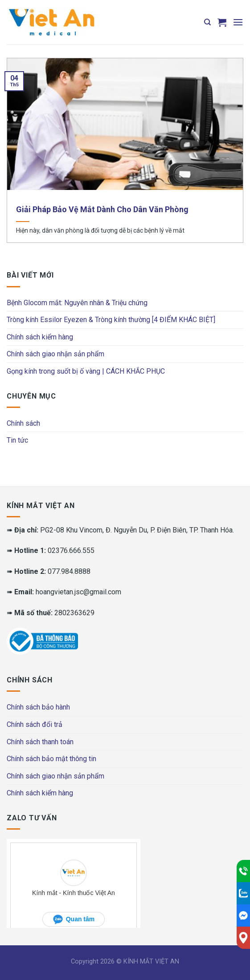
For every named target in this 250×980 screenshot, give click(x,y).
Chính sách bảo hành (38, 707)
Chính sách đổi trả (35, 724)
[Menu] (238, 22)
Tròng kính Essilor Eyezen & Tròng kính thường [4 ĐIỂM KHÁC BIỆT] (111, 320)
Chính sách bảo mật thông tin (51, 759)
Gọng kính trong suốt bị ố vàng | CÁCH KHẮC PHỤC (86, 371)
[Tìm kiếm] (207, 22)
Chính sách (23, 423)
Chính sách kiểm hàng (40, 337)
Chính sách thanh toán (40, 742)
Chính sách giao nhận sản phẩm (55, 354)
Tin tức (17, 440)
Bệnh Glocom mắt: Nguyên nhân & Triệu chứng (77, 303)
